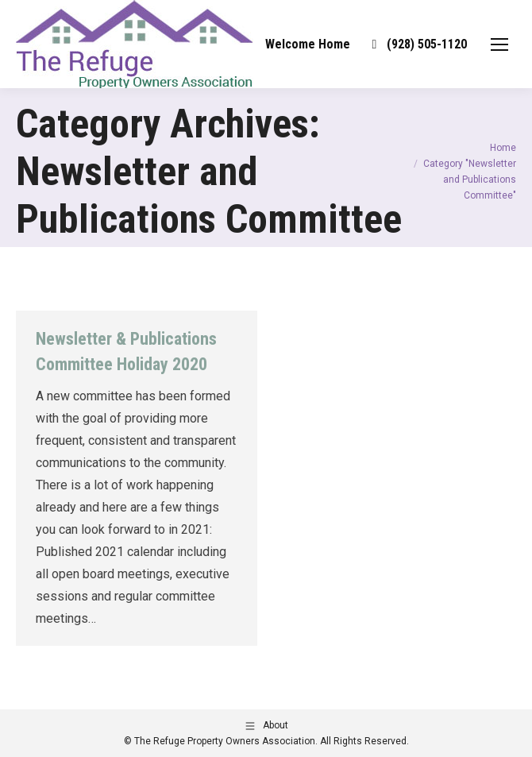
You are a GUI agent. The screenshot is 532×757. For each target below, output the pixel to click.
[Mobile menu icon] (499, 44)
